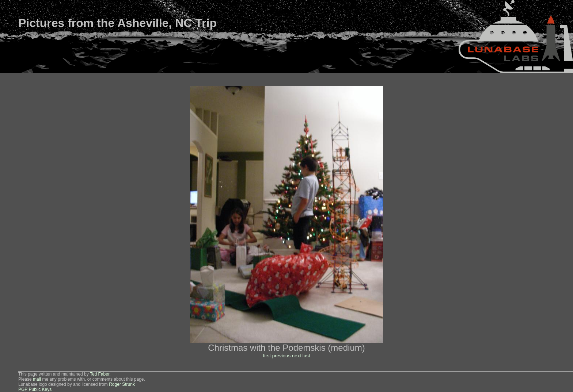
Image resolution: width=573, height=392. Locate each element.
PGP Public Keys (35, 389)
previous (281, 356)
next (297, 356)
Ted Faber (100, 374)
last (306, 356)
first (267, 356)
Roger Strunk (122, 384)
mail (37, 379)
